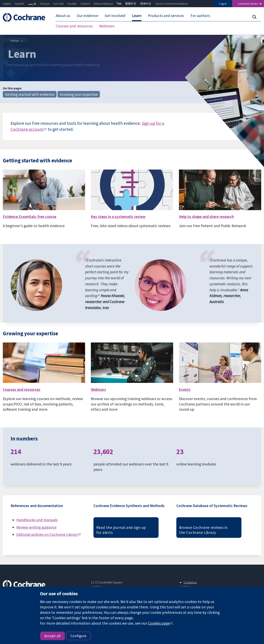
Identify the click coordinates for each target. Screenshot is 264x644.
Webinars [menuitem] (107, 26)
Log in (223, 4)
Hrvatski (72, 4)
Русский (58, 4)
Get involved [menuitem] (115, 16)
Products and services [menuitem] (166, 16)
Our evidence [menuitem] (87, 16)
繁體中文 (131, 4)
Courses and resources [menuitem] (74, 26)
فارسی (32, 4)
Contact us (190, 582)
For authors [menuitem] (200, 16)
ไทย (119, 4)
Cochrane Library (248, 4)
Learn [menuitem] (137, 16)
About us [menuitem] (63, 16)
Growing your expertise (79, 94)
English (7, 4)
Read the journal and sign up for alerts (121, 530)
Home (15, 41)
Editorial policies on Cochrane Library (47, 534)
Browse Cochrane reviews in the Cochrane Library (203, 530)
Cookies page (159, 623)
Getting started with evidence (30, 94)
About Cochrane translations (171, 4)
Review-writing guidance (36, 527)
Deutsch (85, 4)
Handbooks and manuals (37, 520)
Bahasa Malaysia (103, 4)
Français (45, 4)
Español (19, 4)
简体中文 (146, 4)
